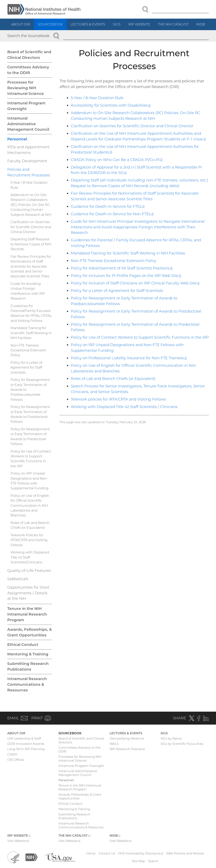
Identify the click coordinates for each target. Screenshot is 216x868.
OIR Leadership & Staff (24, 738)
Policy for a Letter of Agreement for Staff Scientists (117, 291)
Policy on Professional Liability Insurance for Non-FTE (129, 358)
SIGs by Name (171, 738)
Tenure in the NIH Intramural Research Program (27, 614)
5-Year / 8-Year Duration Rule (97, 98)
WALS (114, 744)
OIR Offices (16, 760)
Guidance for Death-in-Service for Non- (112, 214)
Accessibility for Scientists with (111, 105)
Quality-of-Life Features (29, 571)
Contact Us (107, 853)
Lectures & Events (88, 24)
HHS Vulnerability (141, 853)
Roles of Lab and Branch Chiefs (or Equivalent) (113, 379)
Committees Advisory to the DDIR (28, 70)
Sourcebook (50, 24)
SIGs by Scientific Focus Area (182, 744)
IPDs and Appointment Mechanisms (28, 150)
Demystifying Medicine (127, 738)
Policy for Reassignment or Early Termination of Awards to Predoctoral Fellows (30, 436)
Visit (18, 841)
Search (153, 861)
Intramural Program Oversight (26, 106)
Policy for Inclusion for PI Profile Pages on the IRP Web (126, 276)
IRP (141, 26)
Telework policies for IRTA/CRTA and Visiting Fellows (118, 399)
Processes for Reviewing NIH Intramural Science (26, 88)
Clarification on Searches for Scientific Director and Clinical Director (132, 126)
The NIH (175, 26)
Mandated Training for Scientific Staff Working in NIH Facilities (128, 253)
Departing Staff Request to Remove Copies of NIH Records (31, 244)
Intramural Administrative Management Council (28, 124)
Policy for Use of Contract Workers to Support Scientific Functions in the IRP (140, 337)
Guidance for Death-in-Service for (108, 206)
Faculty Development (27, 161)
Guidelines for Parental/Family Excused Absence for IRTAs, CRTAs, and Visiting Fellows (31, 313)
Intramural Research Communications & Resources (27, 684)
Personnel (17, 139)
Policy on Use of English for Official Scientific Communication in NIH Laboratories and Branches (30, 506)
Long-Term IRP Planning (26, 749)
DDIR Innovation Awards (26, 744)
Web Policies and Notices (185, 853)
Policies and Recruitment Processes (29, 172)
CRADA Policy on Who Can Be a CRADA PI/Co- (117, 160)
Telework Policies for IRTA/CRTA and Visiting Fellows (29, 540)
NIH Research (127, 749)
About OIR (21, 24)
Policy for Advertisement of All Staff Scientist (122, 268)
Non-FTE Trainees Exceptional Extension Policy (114, 261)
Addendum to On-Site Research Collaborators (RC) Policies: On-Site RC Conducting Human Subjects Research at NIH (31, 205)
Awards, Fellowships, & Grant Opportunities (30, 632)
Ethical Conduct (23, 645)
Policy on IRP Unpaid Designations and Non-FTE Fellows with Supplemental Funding (29, 481)
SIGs (117, 24)
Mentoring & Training (28, 654)
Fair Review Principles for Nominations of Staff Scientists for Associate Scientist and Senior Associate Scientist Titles (31, 266)
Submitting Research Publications (28, 666)
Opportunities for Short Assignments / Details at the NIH (28, 593)
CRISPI (12, 754)
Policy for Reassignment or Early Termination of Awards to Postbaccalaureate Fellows (30, 390)
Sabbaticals (18, 579)
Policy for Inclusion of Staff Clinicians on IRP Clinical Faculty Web (135, 283)
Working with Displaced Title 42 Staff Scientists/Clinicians (30, 557)
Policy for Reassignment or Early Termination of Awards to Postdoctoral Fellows (30, 414)
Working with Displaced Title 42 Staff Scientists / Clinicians (124, 407)
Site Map (138, 861)
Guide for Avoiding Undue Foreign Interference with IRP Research (28, 291)
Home (91, 853)
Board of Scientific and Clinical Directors (29, 55)
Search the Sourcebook (28, 36)
